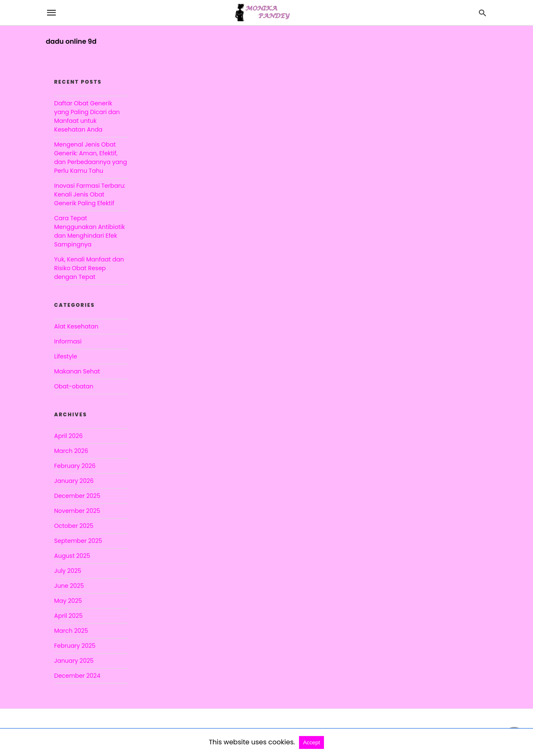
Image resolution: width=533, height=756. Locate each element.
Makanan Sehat (77, 371)
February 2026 (75, 466)
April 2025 (68, 616)
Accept (312, 742)
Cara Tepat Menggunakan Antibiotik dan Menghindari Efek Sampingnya (90, 231)
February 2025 (75, 646)
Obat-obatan (74, 386)
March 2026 (71, 451)
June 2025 (69, 586)
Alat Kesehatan (76, 326)
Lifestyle (66, 356)
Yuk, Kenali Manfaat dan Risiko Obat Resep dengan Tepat (89, 268)
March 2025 (71, 631)
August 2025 (72, 556)
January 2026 (74, 481)
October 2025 (74, 526)
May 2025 (68, 601)
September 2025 (78, 541)
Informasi (68, 341)
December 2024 (77, 676)
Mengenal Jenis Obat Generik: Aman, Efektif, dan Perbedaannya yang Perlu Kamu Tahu (91, 158)
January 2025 (74, 661)
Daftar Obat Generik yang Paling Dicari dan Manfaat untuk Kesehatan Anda (87, 116)
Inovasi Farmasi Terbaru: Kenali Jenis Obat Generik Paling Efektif (90, 194)
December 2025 (77, 496)
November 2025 (77, 511)
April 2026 (68, 436)
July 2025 (68, 571)
